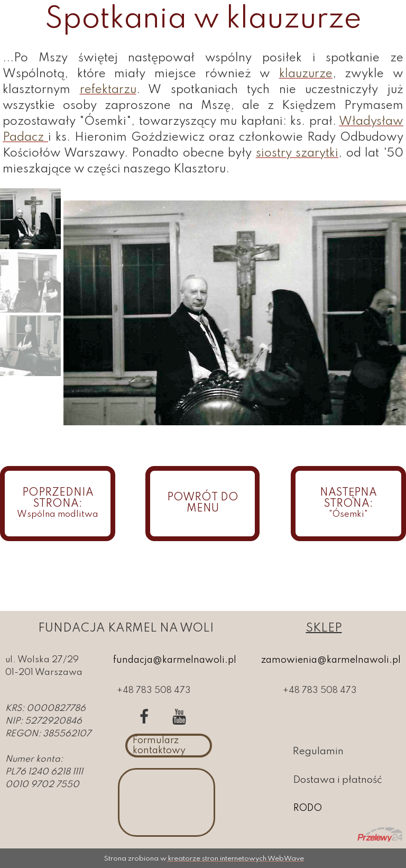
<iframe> (167, 802)
